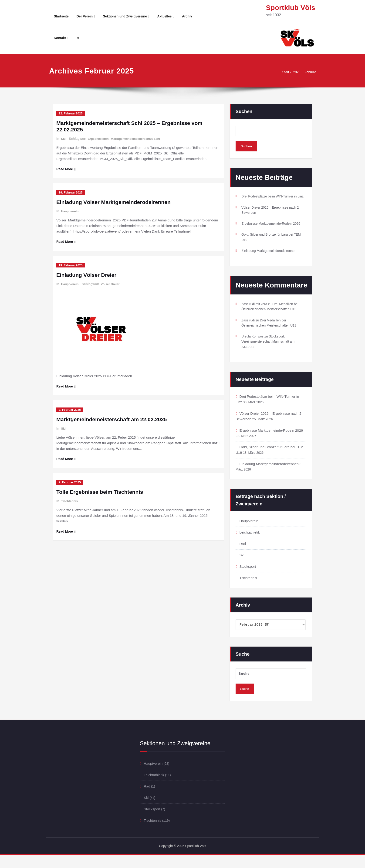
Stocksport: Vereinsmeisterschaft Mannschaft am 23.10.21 (270, 352)
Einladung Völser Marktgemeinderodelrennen (117, 202)
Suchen (244, 111)
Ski (63, 139)
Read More (65, 169)
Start (284, 72)
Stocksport (248, 579)
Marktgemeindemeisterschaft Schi (139, 139)
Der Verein (86, 16)
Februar (310, 72)
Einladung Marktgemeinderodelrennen (271, 259)
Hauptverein (70, 211)
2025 (296, 72)
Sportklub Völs (291, 8)
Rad (243, 556)
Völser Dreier (112, 284)
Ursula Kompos (253, 347)
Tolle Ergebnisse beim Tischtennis (102, 492)
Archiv (187, 16)
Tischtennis (70, 502)
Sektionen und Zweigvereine (126, 16)
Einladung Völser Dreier (88, 275)
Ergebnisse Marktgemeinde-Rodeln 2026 (273, 231)
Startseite (61, 16)
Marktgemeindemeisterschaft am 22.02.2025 (115, 420)
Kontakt (61, 38)
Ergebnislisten (99, 139)
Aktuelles (166, 16)
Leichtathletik (250, 544)
